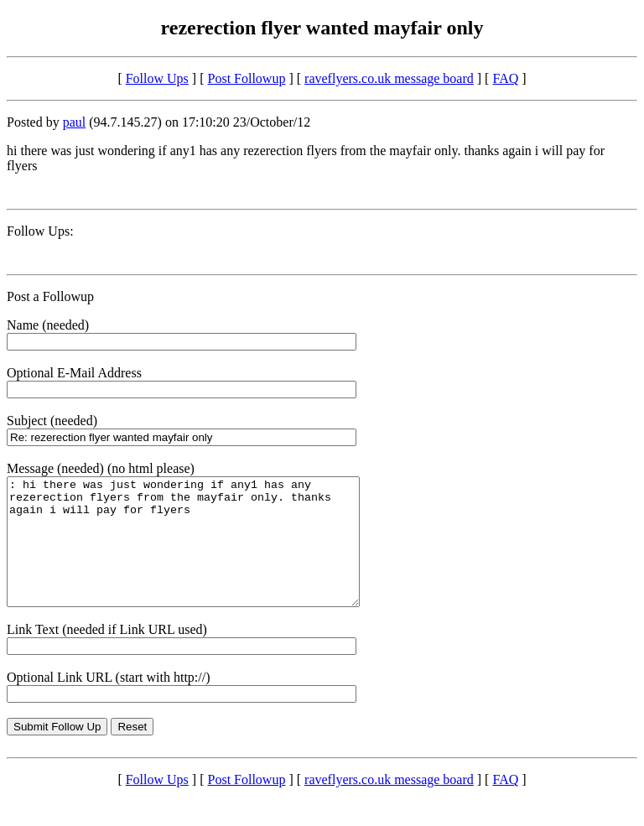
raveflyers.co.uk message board (389, 78)
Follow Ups (157, 78)
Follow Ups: (40, 231)
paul (75, 122)
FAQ (505, 78)
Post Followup (247, 78)
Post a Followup (50, 296)
